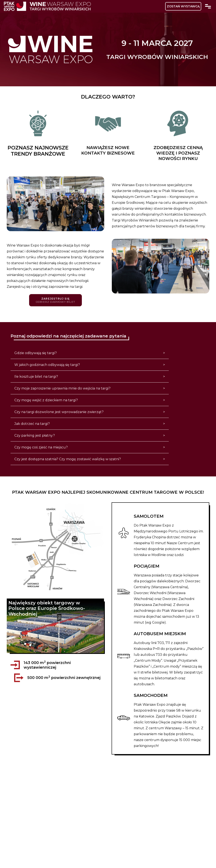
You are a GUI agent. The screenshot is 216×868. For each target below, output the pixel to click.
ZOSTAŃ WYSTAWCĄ (183, 6)
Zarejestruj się (55, 300)
